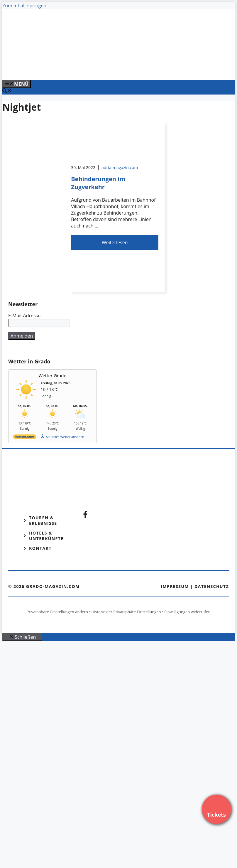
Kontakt (40, 548)
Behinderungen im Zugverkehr (98, 183)
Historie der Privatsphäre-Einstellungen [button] (126, 612)
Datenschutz (212, 586)
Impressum (175, 586)
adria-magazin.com (120, 167)
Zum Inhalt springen (24, 6)
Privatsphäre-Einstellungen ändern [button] (57, 612)
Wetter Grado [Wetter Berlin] (53, 375)
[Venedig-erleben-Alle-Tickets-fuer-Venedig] (121, 69)
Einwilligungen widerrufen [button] (187, 612)
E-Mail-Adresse (24, 316)
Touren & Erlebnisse (43, 520)
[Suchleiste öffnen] (7, 91)
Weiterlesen (115, 242)
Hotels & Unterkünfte (46, 536)
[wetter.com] (25, 438)
